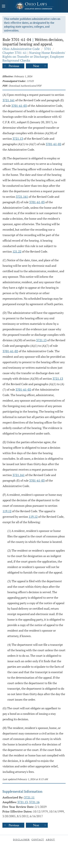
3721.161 (9, 100)
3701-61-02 (54, 144)
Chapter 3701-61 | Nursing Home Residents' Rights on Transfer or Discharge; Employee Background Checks (34, 57)
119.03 (30, 81)
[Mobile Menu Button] (4, 6)
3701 (48, 49)
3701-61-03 (19, 106)
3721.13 (18, 139)
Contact (38, 840)
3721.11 (29, 797)
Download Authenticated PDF (25, 86)
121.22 (17, 251)
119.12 (7, 511)
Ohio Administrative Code (21, 49)
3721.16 (34, 802)
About (50, 840)
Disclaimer (21, 840)
